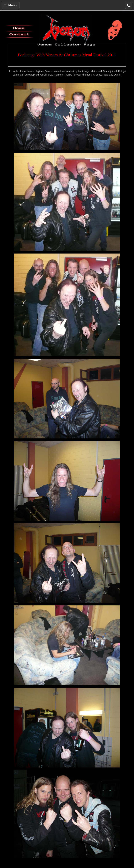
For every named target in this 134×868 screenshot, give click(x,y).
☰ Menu (10, 5)
